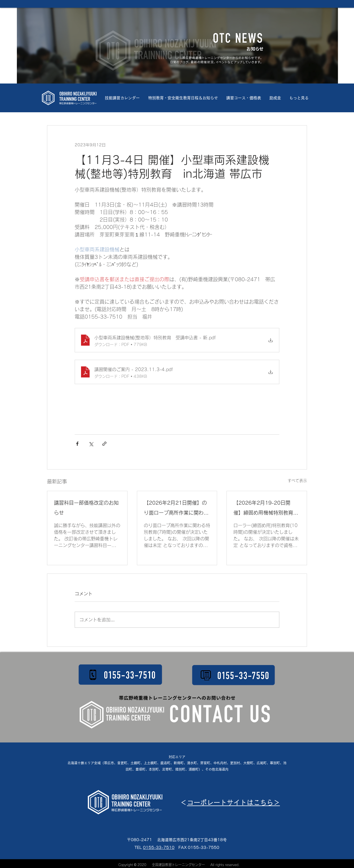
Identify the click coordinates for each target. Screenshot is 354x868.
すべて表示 (297, 481)
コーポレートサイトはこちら (230, 802)
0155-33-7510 (159, 848)
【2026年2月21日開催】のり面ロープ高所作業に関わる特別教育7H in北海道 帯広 (177, 509)
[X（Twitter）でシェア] (91, 444)
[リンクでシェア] (104, 444)
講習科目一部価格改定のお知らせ (86, 508)
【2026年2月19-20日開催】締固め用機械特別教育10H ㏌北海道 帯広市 (263, 509)
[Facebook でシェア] (77, 444)
